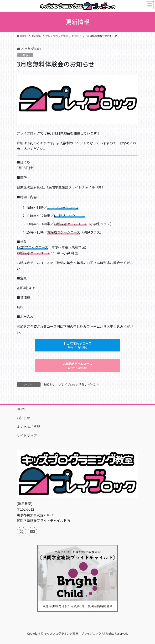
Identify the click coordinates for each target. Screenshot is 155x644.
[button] (78, 345)
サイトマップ (27, 435)
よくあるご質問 (28, 427)
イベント (94, 384)
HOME (21, 409)
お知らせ (25, 55)
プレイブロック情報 (72, 384)
